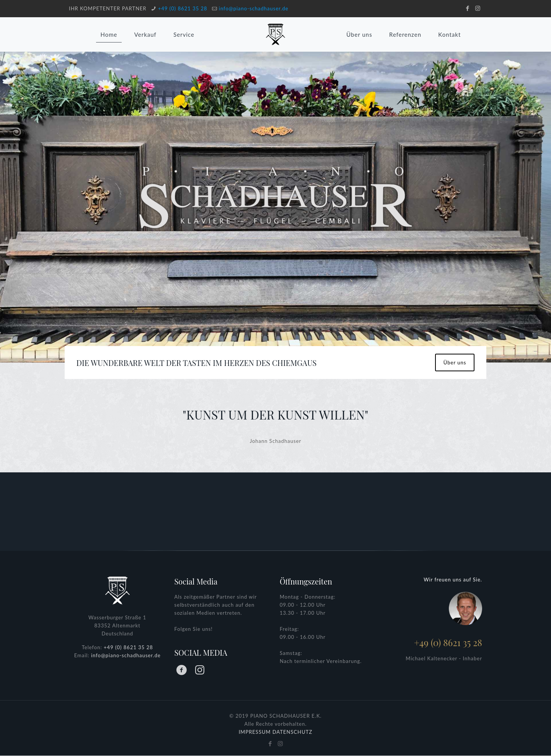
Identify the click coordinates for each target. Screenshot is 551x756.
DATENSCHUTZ (292, 732)
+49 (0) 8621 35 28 (183, 8)
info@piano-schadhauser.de (254, 8)
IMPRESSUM (255, 732)
